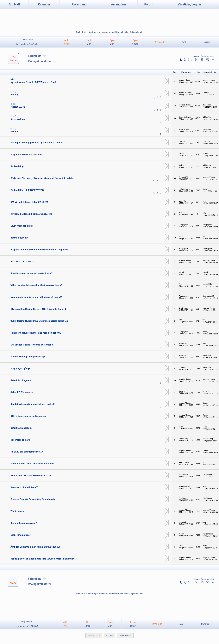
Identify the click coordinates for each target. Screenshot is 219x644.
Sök (184, 42)
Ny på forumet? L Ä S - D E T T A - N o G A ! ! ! (34, 82)
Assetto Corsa (18, 119)
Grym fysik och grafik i (22, 226)
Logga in (207, 42)
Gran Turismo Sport (21, 535)
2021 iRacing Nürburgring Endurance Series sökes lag (39, 321)
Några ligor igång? (20, 368)
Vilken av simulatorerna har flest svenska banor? (36, 285)
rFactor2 (15, 131)
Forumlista (38, 56)
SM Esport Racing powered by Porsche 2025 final (37, 143)
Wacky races (17, 511)
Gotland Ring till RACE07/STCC (27, 190)
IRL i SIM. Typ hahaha (22, 261)
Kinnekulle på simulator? (24, 523)
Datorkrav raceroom (21, 428)
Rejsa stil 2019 (125, 635)
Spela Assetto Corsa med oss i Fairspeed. (33, 464)
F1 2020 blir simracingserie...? (27, 452)
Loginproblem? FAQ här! (27, 44)
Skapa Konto (27, 40)
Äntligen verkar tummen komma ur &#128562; (35, 547)
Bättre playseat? (19, 238)
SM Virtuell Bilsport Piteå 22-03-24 (29, 202)
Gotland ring (17, 166)
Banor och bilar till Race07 (25, 487)
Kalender (44, 4)
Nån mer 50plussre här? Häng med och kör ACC (36, 333)
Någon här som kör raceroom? (27, 154)
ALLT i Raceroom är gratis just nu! (28, 416)
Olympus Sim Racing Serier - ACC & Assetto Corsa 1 (38, 309)
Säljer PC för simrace (22, 392)
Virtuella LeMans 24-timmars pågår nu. (31, 214)
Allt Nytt (14, 4)
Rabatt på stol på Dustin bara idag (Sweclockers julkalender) (43, 559)
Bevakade (160, 42)
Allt (89, 42)
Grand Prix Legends (21, 380)
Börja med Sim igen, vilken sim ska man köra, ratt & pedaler (42, 178)
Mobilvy (109, 635)
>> (212, 60)
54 (196, 60)
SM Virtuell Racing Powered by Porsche (32, 345)
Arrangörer (119, 4)
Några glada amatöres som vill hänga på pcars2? (36, 297)
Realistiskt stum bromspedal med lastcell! (33, 404)
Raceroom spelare (20, 440)
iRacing (14, 95)
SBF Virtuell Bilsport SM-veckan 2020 (31, 475)
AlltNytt (66, 42)
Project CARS (18, 107)
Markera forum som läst (204, 56)
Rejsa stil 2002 (94, 635)
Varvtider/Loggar (190, 4)
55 (202, 60)
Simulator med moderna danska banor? (31, 273)
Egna (112, 42)
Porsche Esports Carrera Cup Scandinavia (33, 499)
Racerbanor (80, 4)
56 (208, 60)
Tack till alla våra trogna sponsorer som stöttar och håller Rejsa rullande (109, 32)
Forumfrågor (206, 624)
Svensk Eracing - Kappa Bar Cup (28, 357)
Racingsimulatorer (39, 61)
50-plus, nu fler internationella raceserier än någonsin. (39, 250)
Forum (149, 4)
